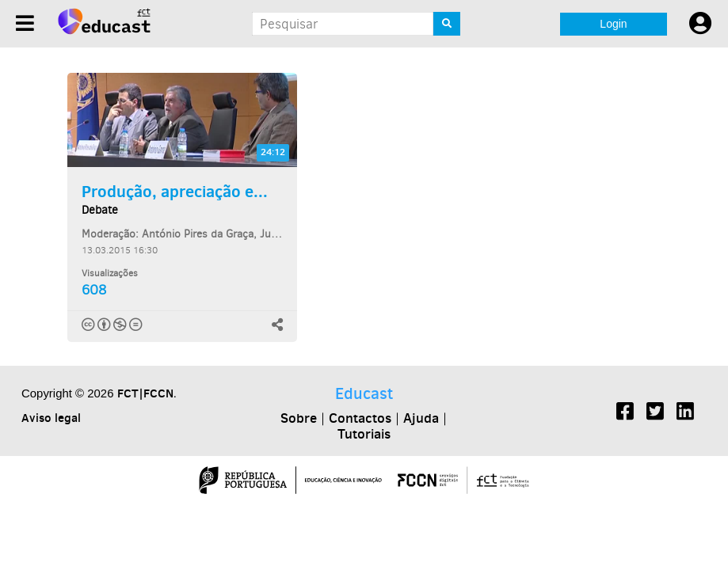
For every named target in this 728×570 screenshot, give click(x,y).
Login (613, 24)
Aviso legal (51, 418)
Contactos (360, 418)
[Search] (447, 24)
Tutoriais (364, 434)
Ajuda (421, 418)
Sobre (299, 418)
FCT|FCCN (145, 393)
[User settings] (700, 24)
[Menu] (25, 23)
